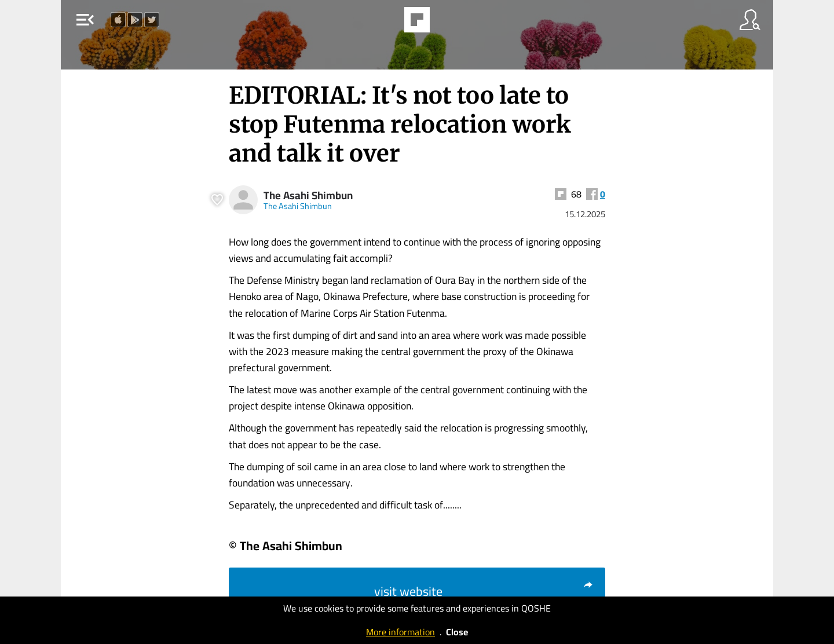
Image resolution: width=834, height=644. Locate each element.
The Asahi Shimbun (308, 195)
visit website (484, 591)
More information (400, 632)
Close (457, 632)
